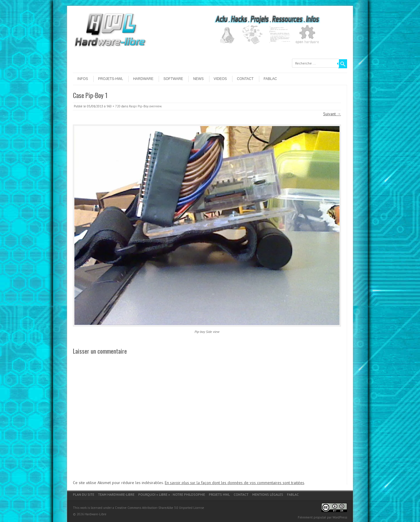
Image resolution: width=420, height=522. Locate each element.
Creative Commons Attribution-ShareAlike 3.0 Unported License (160, 508)
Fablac (270, 79)
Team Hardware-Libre (116, 494)
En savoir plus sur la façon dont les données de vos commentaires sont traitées (235, 483)
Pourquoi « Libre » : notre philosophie (172, 494)
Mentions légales (268, 494)
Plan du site (84, 494)
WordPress (340, 517)
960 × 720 (113, 106)
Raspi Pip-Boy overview (145, 106)
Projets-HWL (111, 79)
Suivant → (332, 114)
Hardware (143, 79)
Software (173, 79)
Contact (245, 79)
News (198, 79)
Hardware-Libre (96, 514)
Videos (220, 79)
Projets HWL (219, 494)
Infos (83, 79)
